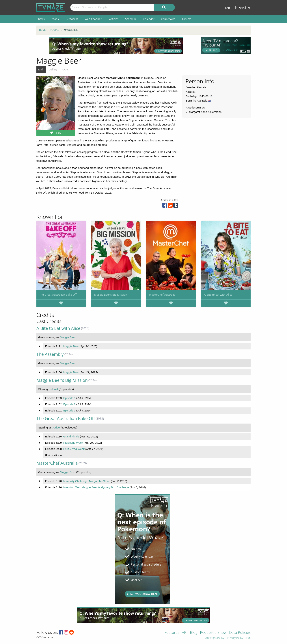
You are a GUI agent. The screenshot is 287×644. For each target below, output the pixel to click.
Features (172, 633)
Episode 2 (69, 404)
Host (55, 389)
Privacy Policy (235, 638)
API (185, 633)
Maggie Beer (68, 337)
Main (41, 69)
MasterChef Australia (162, 295)
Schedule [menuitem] (131, 19)
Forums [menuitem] (187, 19)
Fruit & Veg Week (74, 449)
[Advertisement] (116, 46)
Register (243, 8)
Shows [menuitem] (41, 19)
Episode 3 (69, 398)
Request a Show (213, 633)
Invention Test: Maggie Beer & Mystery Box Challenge (96, 487)
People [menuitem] (56, 19)
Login (226, 8)
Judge (56, 427)
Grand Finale (71, 436)
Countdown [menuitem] (168, 19)
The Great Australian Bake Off (58, 295)
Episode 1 (69, 410)
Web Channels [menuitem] (94, 19)
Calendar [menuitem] (149, 19)
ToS (248, 638)
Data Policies (240, 633)
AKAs (65, 69)
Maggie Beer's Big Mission (111, 295)
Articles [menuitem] (114, 19)
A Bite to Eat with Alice (218, 295)
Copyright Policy (214, 638)
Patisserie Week (73, 443)
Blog (194, 633)
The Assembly (50, 354)
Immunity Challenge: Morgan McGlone (87, 481)
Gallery (53, 69)
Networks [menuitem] (72, 19)
